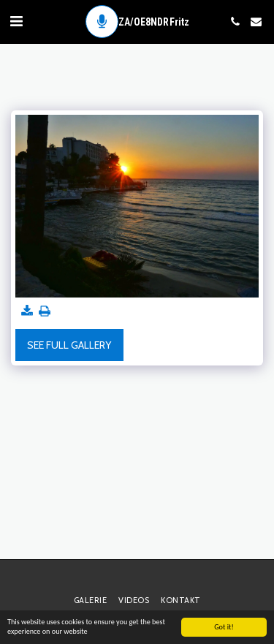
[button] (16, 21)
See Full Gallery (69, 345)
